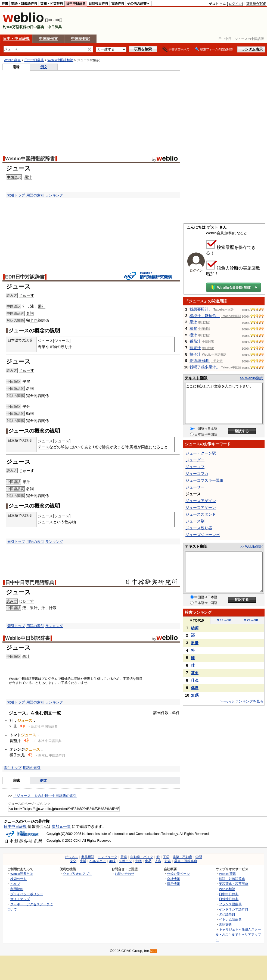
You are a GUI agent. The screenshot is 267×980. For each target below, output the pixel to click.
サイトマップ (20, 899)
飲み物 (70, 522)
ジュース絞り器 (199, 528)
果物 (53, 347)
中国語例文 (48, 39)
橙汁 (193, 335)
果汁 (28, 177)
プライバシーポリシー (27, 894)
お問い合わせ (125, 874)
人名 (158, 861)
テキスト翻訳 (196, 378)
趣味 (112, 861)
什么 (195, 680)
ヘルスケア (98, 861)
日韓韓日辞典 (98, 4)
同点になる (151, 447)
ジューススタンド (201, 514)
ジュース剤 (195, 521)
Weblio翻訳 (227, 889)
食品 (148, 861)
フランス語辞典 (230, 904)
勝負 (106, 447)
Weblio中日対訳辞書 (28, 638)
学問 (199, 857)
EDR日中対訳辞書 (25, 277)
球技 (64, 447)
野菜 (42, 347)
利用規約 (17, 889)
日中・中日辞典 (16, 39)
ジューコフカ (197, 474)
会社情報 (173, 879)
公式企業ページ (178, 874)
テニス (44, 447)
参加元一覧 (61, 826)
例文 (44, 67)
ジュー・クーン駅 (201, 453)
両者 (133, 447)
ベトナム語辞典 (230, 919)
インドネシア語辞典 (234, 909)
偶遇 (195, 688)
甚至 (195, 673)
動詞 (30, 414)
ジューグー (195, 460)
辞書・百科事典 (186, 861)
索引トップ (16, 195)
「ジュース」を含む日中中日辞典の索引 (45, 796)
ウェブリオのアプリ (77, 874)
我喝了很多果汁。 (205, 367)
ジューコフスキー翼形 (204, 480)
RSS (154, 951)
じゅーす (27, 295)
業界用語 (88, 857)
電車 (124, 857)
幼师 (195, 628)
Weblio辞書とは (22, 874)
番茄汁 (195, 341)
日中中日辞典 (76, 4)
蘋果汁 (195, 348)
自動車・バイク (142, 857)
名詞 (30, 313)
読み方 (12, 601)
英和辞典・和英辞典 (234, 884)
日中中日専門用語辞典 (30, 583)
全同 (34, 320)
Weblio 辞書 (12, 60)
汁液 (53, 608)
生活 (83, 861)
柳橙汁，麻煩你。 (205, 316)
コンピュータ (107, 857)
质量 (195, 643)
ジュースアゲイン (201, 501)
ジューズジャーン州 (203, 535)
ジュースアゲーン (201, 508)
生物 (138, 861)
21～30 (251, 620)
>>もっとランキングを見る (242, 701)
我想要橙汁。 (201, 309)
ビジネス (72, 857)
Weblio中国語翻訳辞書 (30, 159)
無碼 (195, 695)
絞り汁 (66, 347)
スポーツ (125, 861)
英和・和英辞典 (52, 4)
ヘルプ (15, 884)
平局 (26, 381)
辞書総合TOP (256, 4)
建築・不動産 (182, 857)
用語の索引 (35, 195)
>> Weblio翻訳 (252, 378)
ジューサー (195, 487)
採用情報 (173, 884)
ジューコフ (195, 467)
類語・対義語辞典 (24, 4)
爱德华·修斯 (200, 361)
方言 (168, 861)
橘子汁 (195, 354)
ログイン (235, 4)
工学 (166, 857)
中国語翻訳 (80, 39)
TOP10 (197, 620)
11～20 (224, 620)
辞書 (5, 4)
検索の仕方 (18, 879)
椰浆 (193, 328)
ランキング (54, 195)
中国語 (12, 177)
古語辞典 (118, 4)
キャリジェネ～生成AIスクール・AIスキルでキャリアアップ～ (238, 934)
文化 (73, 861)
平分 (26, 406)
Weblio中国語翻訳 (60, 60)
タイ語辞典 (227, 914)
